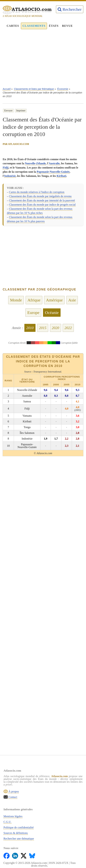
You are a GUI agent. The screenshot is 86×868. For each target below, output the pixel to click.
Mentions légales (13, 816)
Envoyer (8, 111)
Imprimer (21, 111)
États (54, 26)
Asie (72, 300)
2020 (56, 328)
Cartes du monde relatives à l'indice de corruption (37, 192)
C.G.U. (7, 822)
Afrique (34, 300)
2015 (43, 328)
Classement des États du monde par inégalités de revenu (40, 196)
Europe (33, 313)
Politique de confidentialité (19, 827)
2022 (68, 328)
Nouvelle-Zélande (35, 163)
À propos (13, 791)
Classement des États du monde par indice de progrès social (42, 205)
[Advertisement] (43, 60)
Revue (67, 26)
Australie (54, 163)
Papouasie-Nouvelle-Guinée (53, 172)
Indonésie (10, 176)
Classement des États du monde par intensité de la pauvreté (42, 200)
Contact (13, 797)
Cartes (13, 26)
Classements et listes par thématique (34, 89)
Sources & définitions (16, 833)
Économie (63, 89)
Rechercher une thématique (19, 839)
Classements (34, 26)
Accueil (7, 89)
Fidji (5, 168)
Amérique (54, 300)
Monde (16, 300)
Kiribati (61, 176)
